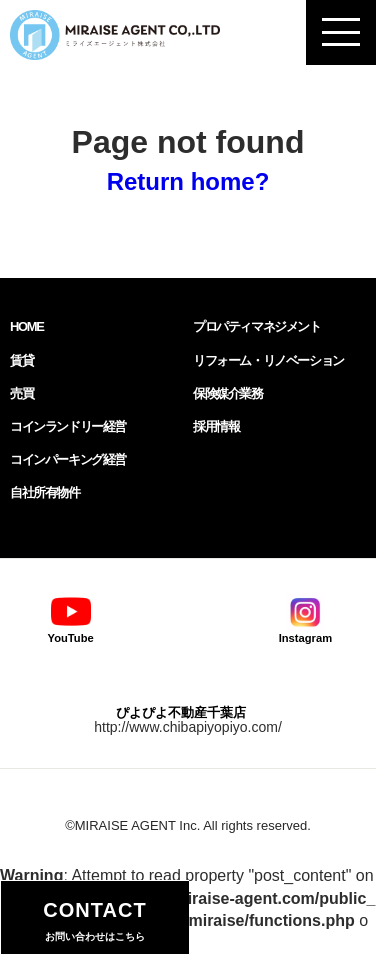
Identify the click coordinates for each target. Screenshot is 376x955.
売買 (21, 393)
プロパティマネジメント (257, 326)
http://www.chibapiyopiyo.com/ (188, 727)
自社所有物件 (45, 492)
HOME (26, 326)
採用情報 (216, 426)
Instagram (305, 618)
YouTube (71, 618)
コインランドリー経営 (68, 426)
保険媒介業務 (228, 393)
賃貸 (21, 360)
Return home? (188, 181)
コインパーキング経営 (68, 459)
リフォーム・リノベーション (268, 360)
